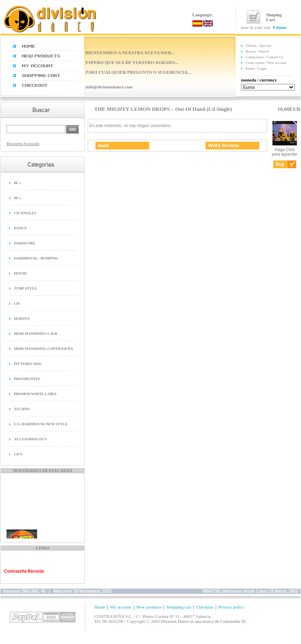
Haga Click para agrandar (285, 150)
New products (149, 607)
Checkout (205, 607)
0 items (280, 27)
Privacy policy (231, 607)
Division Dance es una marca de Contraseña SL (204, 621)
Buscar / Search (257, 51)
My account (121, 607)
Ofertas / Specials (258, 46)
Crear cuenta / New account (266, 63)
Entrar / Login (256, 68)
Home (100, 607)
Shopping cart (179, 607)
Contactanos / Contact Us (264, 57)
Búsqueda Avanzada (23, 144)
